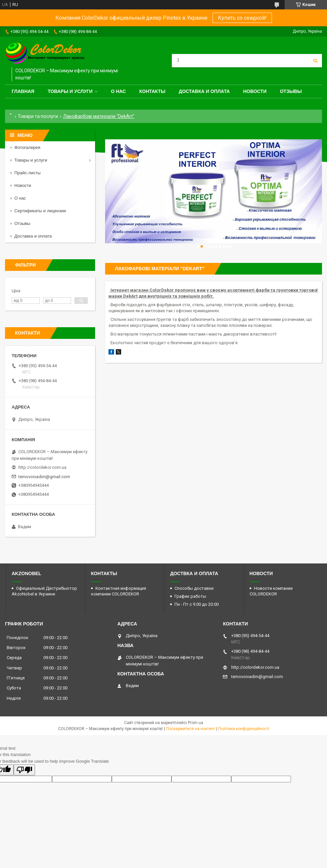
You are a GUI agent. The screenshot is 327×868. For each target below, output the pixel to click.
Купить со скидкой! (242, 18)
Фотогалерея (27, 147)
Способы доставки (194, 588)
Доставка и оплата (204, 91)
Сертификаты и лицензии (40, 211)
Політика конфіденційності (244, 729)
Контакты (152, 91)
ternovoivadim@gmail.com (44, 477)
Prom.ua (196, 723)
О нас (118, 91)
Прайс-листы (28, 173)
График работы (190, 596)
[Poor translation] (24, 770)
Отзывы (291, 91)
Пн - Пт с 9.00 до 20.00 (197, 604)
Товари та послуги (38, 116)
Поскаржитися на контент (191, 729)
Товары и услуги (70, 91)
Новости (255, 91)
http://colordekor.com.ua (42, 467)
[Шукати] (315, 61)
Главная (23, 91)
